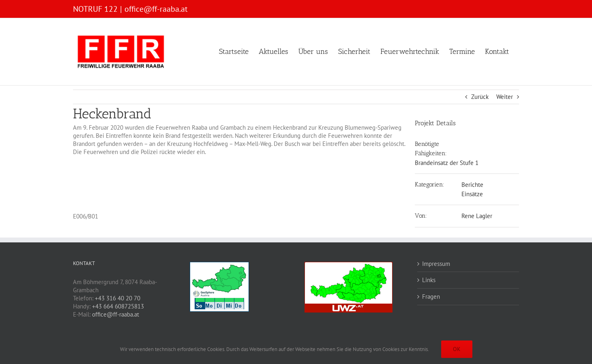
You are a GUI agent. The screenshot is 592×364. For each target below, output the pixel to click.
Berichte (472, 185)
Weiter (505, 97)
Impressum (436, 264)
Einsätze (472, 194)
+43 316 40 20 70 (118, 298)
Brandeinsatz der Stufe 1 (447, 163)
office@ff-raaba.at (156, 9)
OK (457, 349)
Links (429, 280)
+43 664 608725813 (118, 306)
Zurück (480, 97)
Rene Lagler (477, 216)
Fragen (431, 297)
